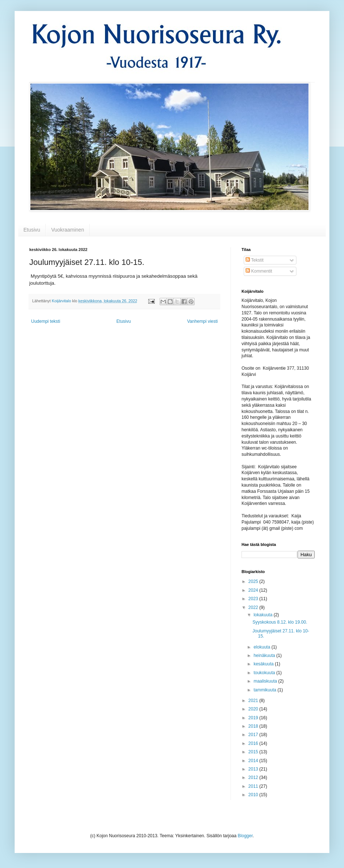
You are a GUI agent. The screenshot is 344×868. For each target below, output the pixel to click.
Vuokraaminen (68, 230)
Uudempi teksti (46, 321)
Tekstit (255, 260)
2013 (254, 769)
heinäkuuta (265, 655)
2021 (254, 701)
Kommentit (259, 271)
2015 (254, 752)
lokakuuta (264, 615)
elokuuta (263, 647)
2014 (254, 761)
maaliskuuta (266, 681)
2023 (254, 599)
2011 (254, 786)
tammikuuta (266, 690)
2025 (254, 581)
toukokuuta (265, 673)
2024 (254, 590)
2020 (254, 709)
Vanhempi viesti (202, 321)
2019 (254, 718)
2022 (254, 607)
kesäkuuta (264, 664)
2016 (254, 743)
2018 (254, 726)
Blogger (245, 836)
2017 (254, 735)
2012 (254, 777)
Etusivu (32, 230)
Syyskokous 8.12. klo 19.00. (280, 622)
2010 (254, 795)
